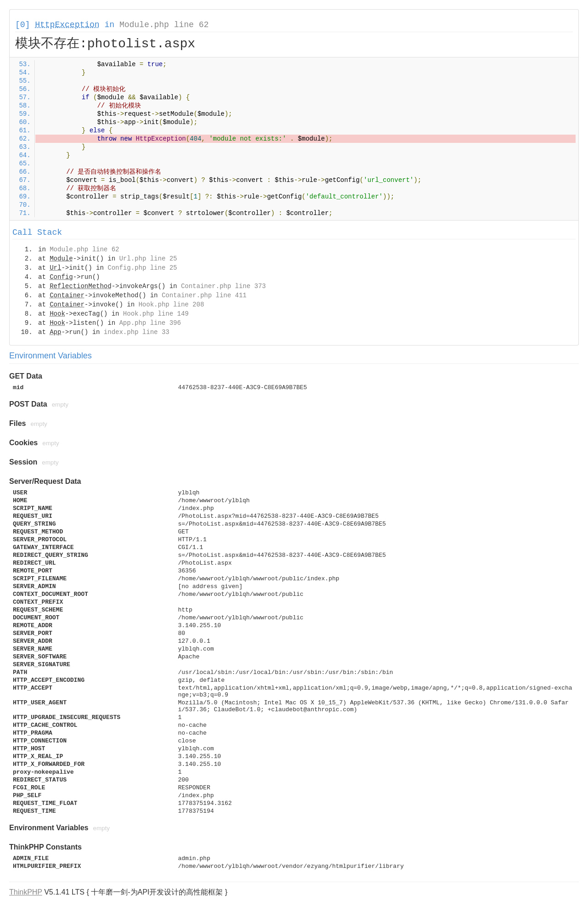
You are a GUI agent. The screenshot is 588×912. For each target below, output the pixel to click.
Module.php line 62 (164, 25)
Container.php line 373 (223, 286)
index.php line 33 (137, 332)
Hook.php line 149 (156, 314)
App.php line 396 (150, 323)
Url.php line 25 (148, 259)
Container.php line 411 (204, 295)
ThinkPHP (26, 892)
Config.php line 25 (142, 268)
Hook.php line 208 (171, 305)
